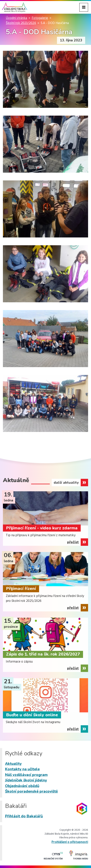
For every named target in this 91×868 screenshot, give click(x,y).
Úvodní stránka (16, 18)
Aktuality (13, 764)
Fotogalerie (40, 18)
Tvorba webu (79, 856)
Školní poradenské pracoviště (31, 791)
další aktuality (66, 483)
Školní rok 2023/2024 (21, 23)
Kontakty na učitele (22, 769)
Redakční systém (53, 856)
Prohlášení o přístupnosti (70, 842)
